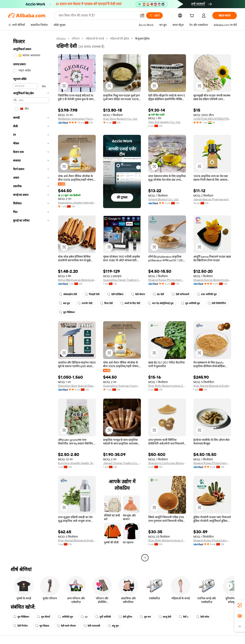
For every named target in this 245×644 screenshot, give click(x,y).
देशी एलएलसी (92, 626)
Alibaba (61, 39)
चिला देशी (106, 303)
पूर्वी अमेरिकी (103, 617)
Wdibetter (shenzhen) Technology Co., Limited (77, 119)
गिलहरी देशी (92, 294)
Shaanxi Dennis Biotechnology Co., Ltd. (212, 280)
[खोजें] (154, 16)
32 (84, 617)
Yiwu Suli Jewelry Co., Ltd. (164, 122)
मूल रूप (145, 617)
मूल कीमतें (43, 617)
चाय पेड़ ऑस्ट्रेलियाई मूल (161, 303)
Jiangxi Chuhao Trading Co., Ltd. (122, 463)
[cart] (193, 16)
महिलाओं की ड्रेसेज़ (120, 39)
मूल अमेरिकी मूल (190, 303)
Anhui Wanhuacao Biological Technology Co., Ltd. (77, 280)
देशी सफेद (203, 617)
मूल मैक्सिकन (67, 312)
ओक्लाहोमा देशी (68, 294)
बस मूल (64, 303)
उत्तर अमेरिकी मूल (207, 294)
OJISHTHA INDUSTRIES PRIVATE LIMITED (212, 119)
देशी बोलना (138, 294)
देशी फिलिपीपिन (217, 303)
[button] (142, 16)
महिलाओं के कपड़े (95, 39)
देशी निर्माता (20, 626)
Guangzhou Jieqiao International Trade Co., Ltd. (77, 203)
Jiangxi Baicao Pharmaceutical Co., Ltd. (212, 199)
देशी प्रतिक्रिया (115, 294)
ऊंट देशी (158, 294)
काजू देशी (165, 617)
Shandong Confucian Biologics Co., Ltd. (167, 463)
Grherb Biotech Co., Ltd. (163, 199)
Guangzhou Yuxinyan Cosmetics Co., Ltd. (122, 386)
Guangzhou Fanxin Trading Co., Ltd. (122, 280)
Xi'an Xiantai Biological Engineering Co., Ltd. (212, 386)
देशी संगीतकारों (180, 294)
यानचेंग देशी (85, 303)
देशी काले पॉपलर (66, 626)
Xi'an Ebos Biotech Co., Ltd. (120, 119)
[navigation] (31, 299)
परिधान (76, 39)
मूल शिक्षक (42, 626)
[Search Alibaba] (97, 16)
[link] (240, 605)
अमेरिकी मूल (65, 617)
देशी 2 (184, 617)
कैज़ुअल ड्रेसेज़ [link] (142, 39)
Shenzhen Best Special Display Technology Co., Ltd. (77, 386)
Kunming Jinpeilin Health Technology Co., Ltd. (77, 463)
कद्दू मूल (113, 626)
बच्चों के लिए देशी (130, 303)
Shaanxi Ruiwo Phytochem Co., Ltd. (167, 280)
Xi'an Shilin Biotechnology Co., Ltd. (167, 386)
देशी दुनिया (125, 617)
